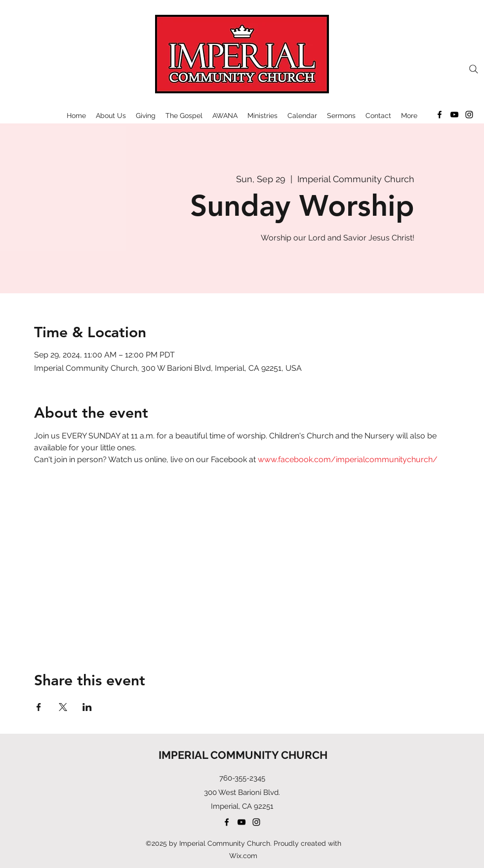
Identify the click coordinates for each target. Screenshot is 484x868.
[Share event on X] (63, 707)
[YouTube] (454, 115)
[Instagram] (469, 115)
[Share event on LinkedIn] (87, 707)
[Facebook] (440, 115)
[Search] (474, 69)
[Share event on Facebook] (39, 707)
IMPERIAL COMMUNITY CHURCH (243, 755)
